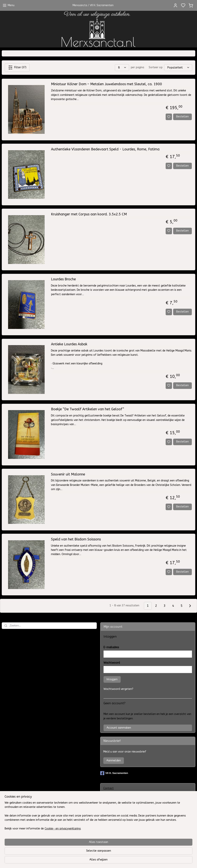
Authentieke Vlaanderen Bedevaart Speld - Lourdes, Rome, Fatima (105, 149)
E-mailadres (111, 647)
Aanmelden (114, 761)
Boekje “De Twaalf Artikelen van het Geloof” (88, 409)
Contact (109, 788)
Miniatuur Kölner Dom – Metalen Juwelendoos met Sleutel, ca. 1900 (106, 84)
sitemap (122, 861)
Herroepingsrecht (114, 846)
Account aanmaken (119, 728)
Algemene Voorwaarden (119, 803)
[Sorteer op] (178, 68)
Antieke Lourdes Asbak (69, 344)
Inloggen (112, 679)
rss (129, 861)
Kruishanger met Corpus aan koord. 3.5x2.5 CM (89, 214)
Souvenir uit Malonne (68, 474)
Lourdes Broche (63, 279)
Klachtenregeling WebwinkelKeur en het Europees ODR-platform (145, 831)
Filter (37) (17, 67)
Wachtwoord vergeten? (118, 689)
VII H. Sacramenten (114, 773)
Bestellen (182, 117)
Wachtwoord (112, 663)
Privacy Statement (115, 817)
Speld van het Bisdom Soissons (76, 539)
